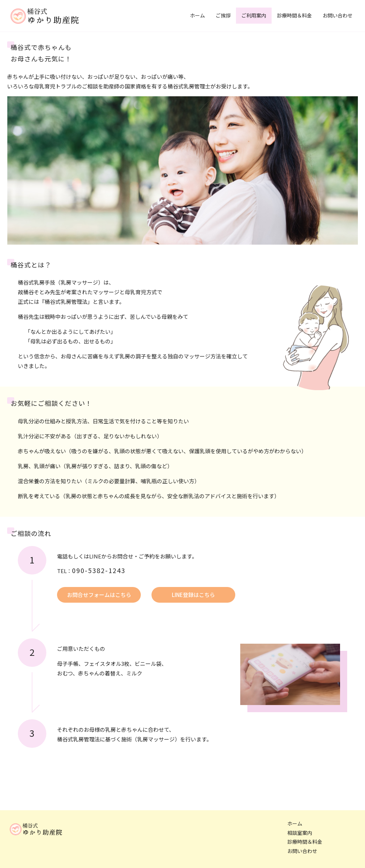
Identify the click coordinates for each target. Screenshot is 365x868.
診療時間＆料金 (294, 15)
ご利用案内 (254, 15)
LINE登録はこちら (193, 595)
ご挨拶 (223, 15)
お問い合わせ (338, 15)
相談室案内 (300, 833)
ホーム (197, 15)
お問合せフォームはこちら (99, 595)
